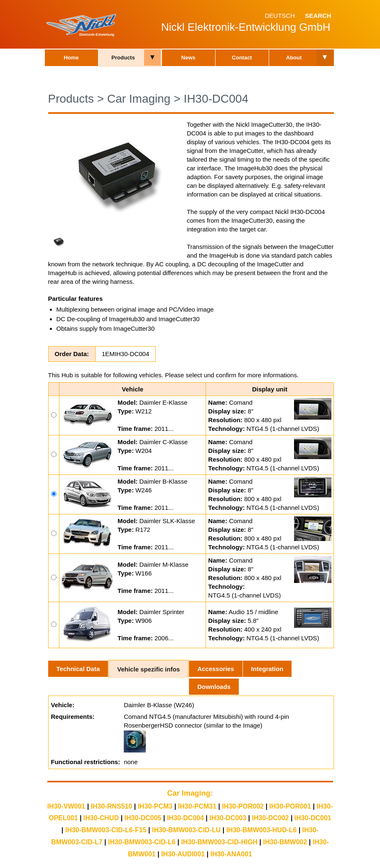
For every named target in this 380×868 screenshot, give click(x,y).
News (189, 58)
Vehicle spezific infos (148, 669)
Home (71, 58)
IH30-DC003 (228, 818)
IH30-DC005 (143, 818)
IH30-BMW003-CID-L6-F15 (106, 830)
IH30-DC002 (271, 818)
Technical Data (78, 669)
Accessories (216, 669)
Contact (242, 58)
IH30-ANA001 (231, 854)
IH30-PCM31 (197, 806)
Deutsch (280, 16)
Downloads (214, 687)
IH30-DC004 (216, 99)
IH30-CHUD (101, 818)
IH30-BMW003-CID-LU (186, 830)
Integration (267, 669)
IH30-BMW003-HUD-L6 (262, 830)
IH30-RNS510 (112, 806)
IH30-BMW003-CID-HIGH (219, 842)
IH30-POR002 (243, 806)
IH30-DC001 (313, 818)
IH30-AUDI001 (183, 854)
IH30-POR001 (290, 806)
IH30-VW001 (66, 806)
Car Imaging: (190, 793)
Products (123, 58)
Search (318, 16)
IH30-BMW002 (285, 842)
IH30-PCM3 (155, 806)
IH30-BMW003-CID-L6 (142, 842)
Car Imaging (139, 99)
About (294, 58)
